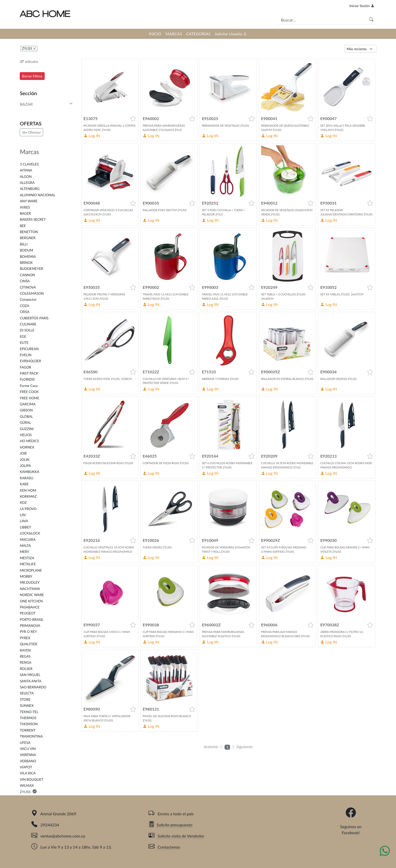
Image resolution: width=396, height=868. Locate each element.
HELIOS (26, 435)
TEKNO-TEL (29, 712)
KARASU (26, 478)
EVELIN (26, 355)
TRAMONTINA (31, 736)
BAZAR (26, 104)
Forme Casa (29, 386)
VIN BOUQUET (31, 779)
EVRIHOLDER (30, 361)
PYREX (25, 638)
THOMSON (29, 724)
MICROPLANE (31, 570)
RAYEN (25, 650)
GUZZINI (27, 429)
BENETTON (29, 232)
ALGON (26, 177)
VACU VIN (28, 749)
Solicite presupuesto (170, 825)
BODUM (26, 250)
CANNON (27, 275)
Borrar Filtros (32, 76)
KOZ (23, 502)
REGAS (25, 656)
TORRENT (28, 730)
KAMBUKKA (29, 472)
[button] (133, 119)
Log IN (92, 136)
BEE (23, 226)
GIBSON (26, 410)
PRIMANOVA (30, 626)
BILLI (23, 244)
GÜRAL (25, 423)
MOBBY (26, 576)
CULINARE (28, 324)
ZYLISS (27, 48)
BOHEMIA (28, 257)
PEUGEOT (28, 613)
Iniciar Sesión (362, 6)
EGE (23, 337)
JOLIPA (25, 466)
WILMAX (27, 786)
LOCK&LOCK (30, 533)
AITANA (26, 170)
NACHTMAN (30, 589)
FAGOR (25, 367)
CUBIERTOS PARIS (34, 318)
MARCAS (174, 34)
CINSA (25, 281)
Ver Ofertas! (31, 132)
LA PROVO (28, 509)
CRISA (24, 312)
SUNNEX (27, 706)
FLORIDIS (27, 379)
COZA (24, 306)
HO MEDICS (29, 441)
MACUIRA (28, 540)
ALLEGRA (27, 183)
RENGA (26, 662)
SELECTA (27, 693)
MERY (24, 552)
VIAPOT (26, 767)
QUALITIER (28, 644)
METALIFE (28, 564)
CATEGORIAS (198, 34)
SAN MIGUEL (30, 675)
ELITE (24, 343)
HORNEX (27, 447)
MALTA (25, 546)
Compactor (28, 299)
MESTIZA (27, 558)
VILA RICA (28, 773)
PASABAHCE (30, 607)
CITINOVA (28, 287)
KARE (24, 484)
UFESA (25, 743)
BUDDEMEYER (31, 269)
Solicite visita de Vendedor (176, 836)
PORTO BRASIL (32, 620)
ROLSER (26, 669)
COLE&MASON (32, 293)
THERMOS (28, 718)
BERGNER (28, 238)
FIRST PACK (29, 373)
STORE (25, 699)
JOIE (23, 453)
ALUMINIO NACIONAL (37, 195)
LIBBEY (25, 527)
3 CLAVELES (29, 164)
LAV (23, 515)
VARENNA (28, 755)
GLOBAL (26, 416)
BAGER (25, 213)
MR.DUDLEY (30, 582)
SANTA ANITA (30, 681)
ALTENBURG (30, 189)
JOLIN (24, 460)
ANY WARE (29, 201)
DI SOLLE (27, 330)
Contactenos (164, 847)
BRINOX (26, 263)
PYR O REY (28, 632)
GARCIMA (28, 404)
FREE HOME (29, 398)
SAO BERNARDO (33, 687)
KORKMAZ (28, 496)
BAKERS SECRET (33, 219)
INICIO (155, 34)
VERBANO (28, 761)
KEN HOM (28, 490)
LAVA (24, 521)
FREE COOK (29, 392)
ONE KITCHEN (31, 601)
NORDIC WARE (32, 595)
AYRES (25, 207)
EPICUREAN (29, 349)
